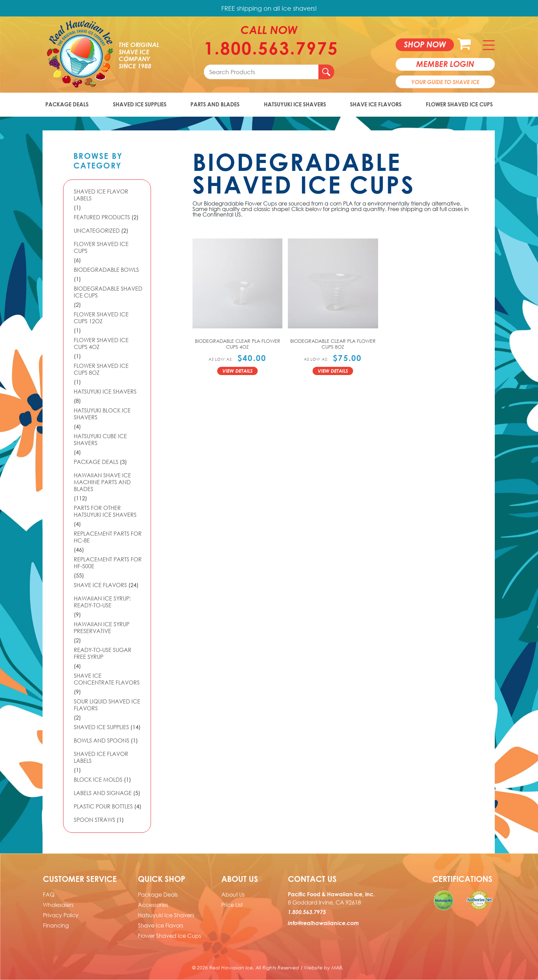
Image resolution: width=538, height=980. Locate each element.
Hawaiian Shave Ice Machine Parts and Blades (102, 482)
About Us (233, 895)
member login (445, 64)
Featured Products (102, 217)
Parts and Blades (215, 104)
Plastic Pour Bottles (103, 806)
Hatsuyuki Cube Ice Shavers (100, 440)
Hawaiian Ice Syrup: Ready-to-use (102, 602)
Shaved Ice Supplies (140, 104)
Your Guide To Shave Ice (445, 82)
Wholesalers (58, 905)
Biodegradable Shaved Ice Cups (108, 292)
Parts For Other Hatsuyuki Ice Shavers (105, 511)
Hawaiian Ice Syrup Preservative (102, 628)
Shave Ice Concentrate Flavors (107, 679)
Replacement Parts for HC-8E (108, 537)
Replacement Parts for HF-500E (108, 563)
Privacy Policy (61, 915)
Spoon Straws (95, 820)
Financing (56, 925)
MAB (337, 967)
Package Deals (67, 104)
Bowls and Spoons (102, 740)
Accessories (153, 905)
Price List (232, 905)
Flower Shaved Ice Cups (459, 104)
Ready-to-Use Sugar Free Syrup (103, 653)
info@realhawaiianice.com (323, 923)
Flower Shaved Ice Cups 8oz (101, 369)
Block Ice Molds (98, 780)
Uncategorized (97, 231)
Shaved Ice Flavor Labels (101, 195)
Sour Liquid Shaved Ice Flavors (107, 705)
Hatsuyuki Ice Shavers (295, 104)
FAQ (49, 895)
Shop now (425, 44)
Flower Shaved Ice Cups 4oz (101, 343)
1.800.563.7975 (269, 48)
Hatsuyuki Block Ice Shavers (102, 414)
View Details (237, 371)
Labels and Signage (103, 793)
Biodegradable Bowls (106, 270)
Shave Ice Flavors (376, 104)
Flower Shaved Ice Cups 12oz (101, 318)
